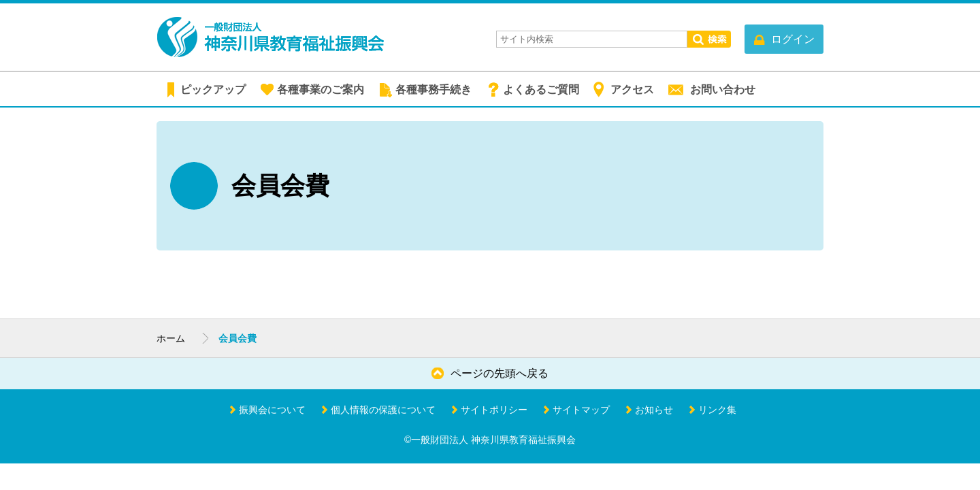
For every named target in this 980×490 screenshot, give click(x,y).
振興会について (272, 410)
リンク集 (717, 410)
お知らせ (654, 410)
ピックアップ (213, 89)
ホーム (171, 338)
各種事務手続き (434, 89)
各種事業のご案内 (321, 89)
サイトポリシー (494, 410)
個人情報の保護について (383, 410)
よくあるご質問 (541, 89)
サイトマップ (581, 410)
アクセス (632, 89)
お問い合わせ (723, 89)
